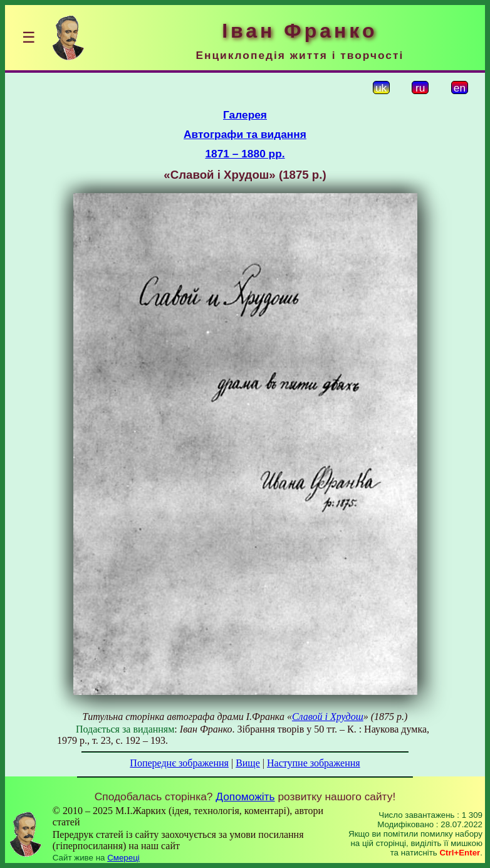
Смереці (123, 858)
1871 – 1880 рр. (245, 154)
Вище (248, 763)
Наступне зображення (314, 763)
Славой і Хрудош (328, 717)
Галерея (245, 115)
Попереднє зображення (179, 763)
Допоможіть (245, 797)
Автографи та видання (245, 134)
